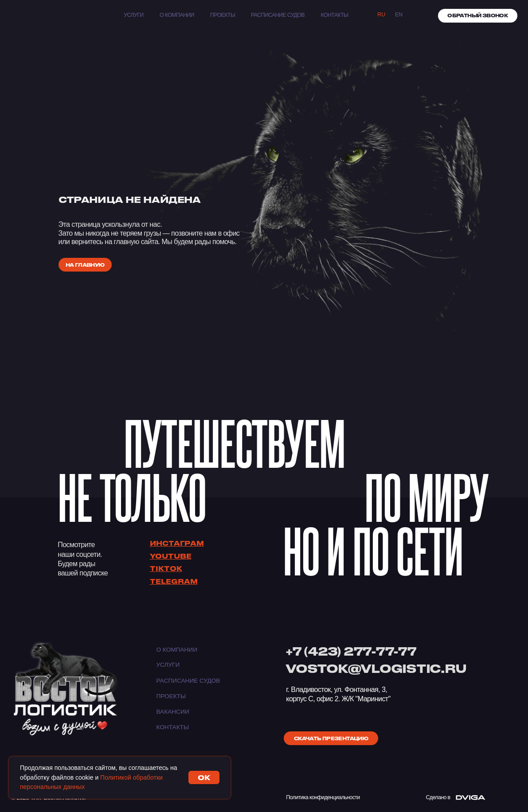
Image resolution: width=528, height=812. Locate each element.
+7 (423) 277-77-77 (351, 651)
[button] (478, 16)
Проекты (223, 15)
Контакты (172, 727)
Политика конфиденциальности (323, 797)
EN (399, 15)
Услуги (133, 15)
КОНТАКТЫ (335, 15)
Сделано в (438, 797)
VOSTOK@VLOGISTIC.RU (376, 668)
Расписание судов (278, 15)
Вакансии (172, 712)
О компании (177, 15)
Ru (381, 15)
